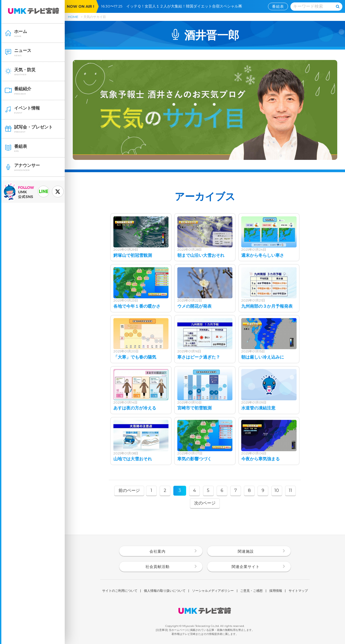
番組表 (278, 6)
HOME (73, 17)
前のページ (129, 490)
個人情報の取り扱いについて (165, 591)
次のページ (205, 503)
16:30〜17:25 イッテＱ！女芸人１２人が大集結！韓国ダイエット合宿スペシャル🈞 (173, 6)
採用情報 (276, 591)
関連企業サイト (246, 567)
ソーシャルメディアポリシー (213, 591)
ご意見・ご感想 (251, 591)
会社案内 (158, 551)
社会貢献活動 (158, 567)
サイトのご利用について (120, 591)
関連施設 (246, 551)
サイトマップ (298, 591)
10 (277, 490)
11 (290, 490)
